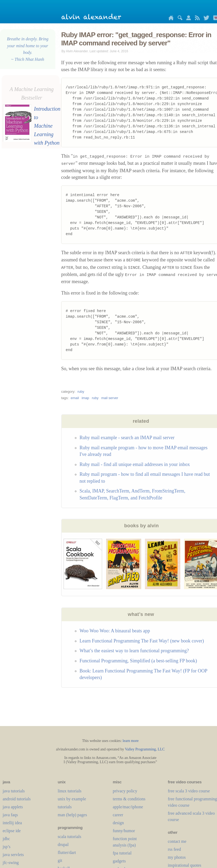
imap (85, 398)
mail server (110, 398)
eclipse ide (12, 831)
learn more (131, 741)
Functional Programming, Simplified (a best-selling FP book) (138, 661)
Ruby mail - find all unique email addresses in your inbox (135, 464)
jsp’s (7, 847)
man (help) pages (72, 815)
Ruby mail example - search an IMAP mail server (127, 438)
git (60, 860)
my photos (177, 857)
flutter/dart (67, 852)
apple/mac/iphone (128, 807)
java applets (13, 807)
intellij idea (12, 823)
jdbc (6, 839)
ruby (81, 392)
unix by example (72, 799)
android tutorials (17, 799)
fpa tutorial (122, 853)
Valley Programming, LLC (145, 749)
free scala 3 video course (189, 791)
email (75, 398)
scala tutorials (69, 837)
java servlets (13, 855)
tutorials (65, 807)
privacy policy (125, 791)
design (118, 823)
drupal (63, 845)
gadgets (119, 861)
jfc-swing (11, 863)
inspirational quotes (185, 865)
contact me (177, 841)
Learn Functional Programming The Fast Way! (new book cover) (142, 641)
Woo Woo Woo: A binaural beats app (115, 631)
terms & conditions (129, 799)
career (118, 815)
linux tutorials (70, 791)
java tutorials (14, 791)
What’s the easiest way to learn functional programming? (134, 651)
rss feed (174, 849)
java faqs (10, 815)
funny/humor (124, 831)
